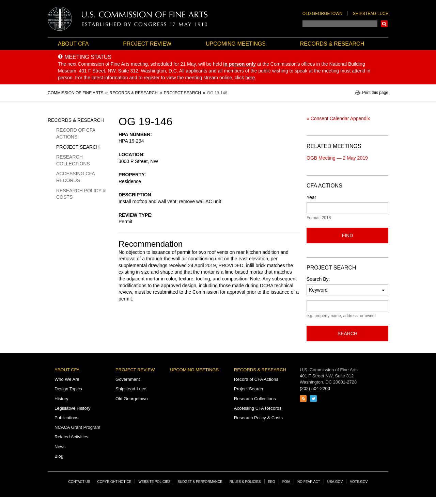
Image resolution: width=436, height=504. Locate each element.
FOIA (286, 482)
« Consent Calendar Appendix (338, 118)
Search (384, 24)
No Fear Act (309, 482)
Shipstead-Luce (371, 14)
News (60, 447)
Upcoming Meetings (236, 44)
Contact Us (79, 482)
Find (348, 235)
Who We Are (67, 379)
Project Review (147, 44)
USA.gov (335, 482)
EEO (272, 482)
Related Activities (71, 437)
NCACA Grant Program (77, 427)
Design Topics (68, 389)
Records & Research (332, 44)
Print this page (375, 93)
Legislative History (73, 408)
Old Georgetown (322, 14)
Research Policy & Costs (81, 194)
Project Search (78, 147)
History (61, 399)
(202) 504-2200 (315, 388)
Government (128, 379)
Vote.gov (359, 482)
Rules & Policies (245, 482)
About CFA (73, 44)
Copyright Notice (114, 482)
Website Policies (154, 482)
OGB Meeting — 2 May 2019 (337, 158)
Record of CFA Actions (76, 133)
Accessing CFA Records (75, 177)
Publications (66, 418)
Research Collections (73, 160)
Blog (59, 456)
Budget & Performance (200, 482)
